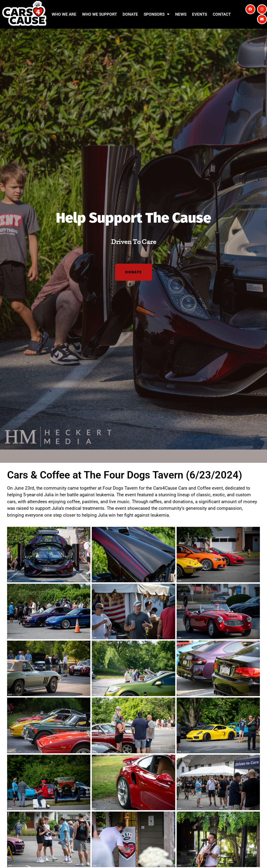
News (181, 14)
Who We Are (64, 14)
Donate (130, 14)
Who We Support (99, 14)
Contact (222, 14)
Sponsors (157, 14)
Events (200, 14)
